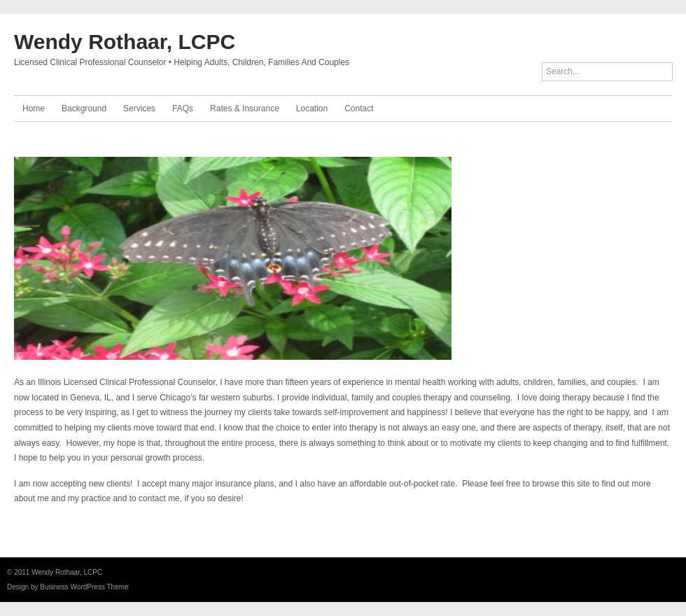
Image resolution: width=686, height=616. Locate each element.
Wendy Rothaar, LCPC (125, 42)
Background (84, 108)
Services (139, 108)
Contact (359, 108)
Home (34, 108)
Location (312, 108)
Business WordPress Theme (84, 587)
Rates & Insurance (245, 108)
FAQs (183, 108)
